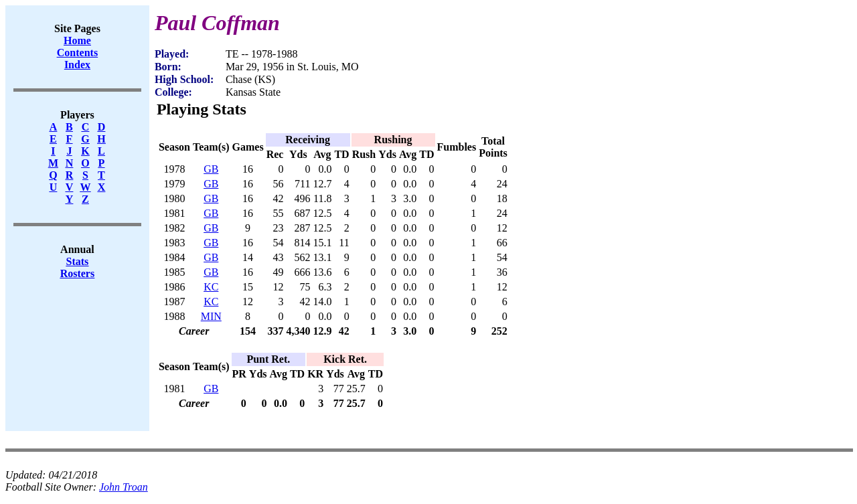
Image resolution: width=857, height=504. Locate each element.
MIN (211, 316)
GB (211, 169)
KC (211, 287)
